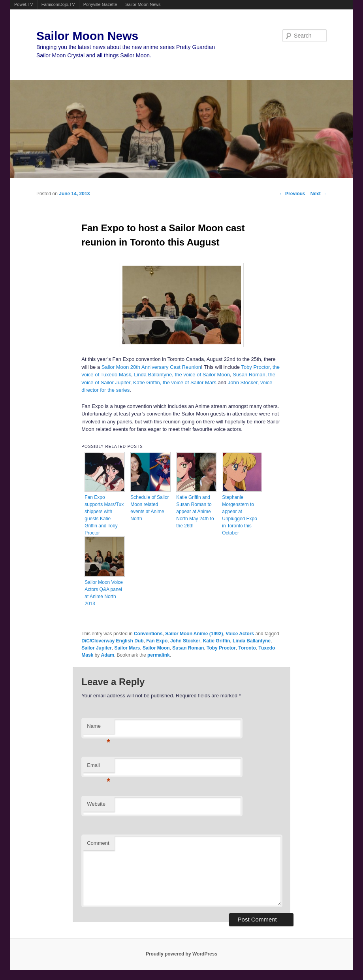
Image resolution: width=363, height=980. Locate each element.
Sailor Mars (127, 648)
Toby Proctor (221, 648)
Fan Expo (157, 641)
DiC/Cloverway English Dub (112, 641)
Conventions (148, 634)
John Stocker (185, 641)
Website (96, 804)
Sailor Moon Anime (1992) (194, 634)
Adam (108, 655)
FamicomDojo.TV (58, 4)
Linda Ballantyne (252, 641)
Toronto (247, 648)
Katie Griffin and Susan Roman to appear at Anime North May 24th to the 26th (195, 512)
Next (319, 194)
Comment (98, 843)
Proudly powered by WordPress (181, 954)
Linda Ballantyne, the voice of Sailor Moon (182, 375)
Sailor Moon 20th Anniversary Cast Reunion (151, 367)
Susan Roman (188, 648)
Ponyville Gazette (100, 4)
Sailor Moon (156, 648)
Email (99, 768)
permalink (159, 655)
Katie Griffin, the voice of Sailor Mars (175, 382)
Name (99, 728)
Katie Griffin (217, 641)
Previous (292, 194)
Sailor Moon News (143, 4)
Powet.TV (24, 4)
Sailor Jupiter (97, 648)
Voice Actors (240, 634)
